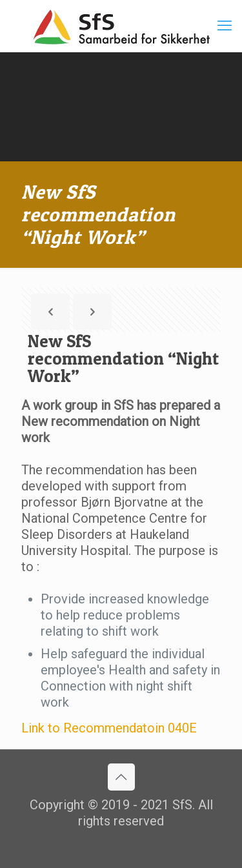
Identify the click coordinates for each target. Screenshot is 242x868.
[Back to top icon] (121, 777)
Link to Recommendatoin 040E (109, 728)
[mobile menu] (225, 26)
